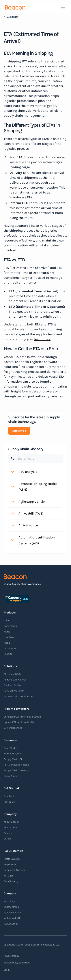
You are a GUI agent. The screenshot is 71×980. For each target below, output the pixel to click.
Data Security (11, 881)
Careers (8, 833)
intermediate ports (24, 213)
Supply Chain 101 (13, 759)
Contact (8, 839)
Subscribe (19, 431)
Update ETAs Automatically (19, 722)
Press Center (11, 776)
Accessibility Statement (17, 963)
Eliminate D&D (12, 674)
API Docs (9, 876)
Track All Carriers (13, 685)
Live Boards (10, 637)
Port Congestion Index (16, 765)
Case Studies (11, 748)
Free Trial (9, 796)
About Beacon (12, 822)
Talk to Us (9, 802)
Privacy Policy (11, 956)
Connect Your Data (14, 691)
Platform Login (12, 859)
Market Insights (13, 754)
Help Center (10, 864)
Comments (10, 648)
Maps (7, 643)
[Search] (35, 459)
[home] (15, 7)
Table (7, 621)
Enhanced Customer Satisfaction (22, 717)
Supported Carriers (14, 870)
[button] (62, 7)
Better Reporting (13, 728)
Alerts (7, 632)
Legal (7, 969)
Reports (8, 654)
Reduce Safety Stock (15, 680)
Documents (10, 626)
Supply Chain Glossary (16, 770)
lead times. (42, 339)
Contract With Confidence (18, 696)
